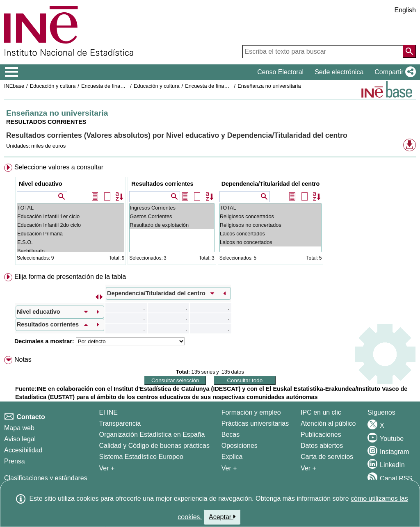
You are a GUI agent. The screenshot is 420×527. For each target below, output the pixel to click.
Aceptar (222, 517)
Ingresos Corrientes (172, 208)
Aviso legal (20, 439)
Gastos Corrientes (172, 216)
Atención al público (328, 423)
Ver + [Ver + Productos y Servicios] (308, 468)
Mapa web (19, 428)
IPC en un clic (321, 412)
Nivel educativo (41, 184)
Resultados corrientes (162, 184)
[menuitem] (210, 216)
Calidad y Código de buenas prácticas (155, 446)
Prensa (15, 461)
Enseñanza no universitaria (269, 86)
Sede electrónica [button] (339, 72)
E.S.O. (71, 242)
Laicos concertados (271, 234)
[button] (394, 72)
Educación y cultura (53, 86)
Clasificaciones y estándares (46, 478)
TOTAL (71, 208)
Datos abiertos (322, 446)
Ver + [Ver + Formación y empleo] (229, 468)
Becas (231, 435)
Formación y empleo (251, 412)
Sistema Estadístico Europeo (141, 457)
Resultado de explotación (172, 225)
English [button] (405, 10)
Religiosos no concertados (271, 225)
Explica (232, 457)
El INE (108, 412)
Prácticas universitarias (255, 423)
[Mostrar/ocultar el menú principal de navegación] (12, 72)
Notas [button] (23, 359)
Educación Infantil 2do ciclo (71, 225)
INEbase (14, 86)
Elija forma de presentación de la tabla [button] (70, 277)
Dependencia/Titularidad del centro (271, 184)
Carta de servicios (327, 457)
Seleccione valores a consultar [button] (59, 167)
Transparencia (120, 423)
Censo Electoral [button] (280, 72)
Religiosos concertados (271, 216)
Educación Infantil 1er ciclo (71, 216)
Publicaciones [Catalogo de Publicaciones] (321, 435)
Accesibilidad (23, 450)
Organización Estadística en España (152, 435)
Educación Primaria (71, 234)
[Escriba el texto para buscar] (323, 52)
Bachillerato (71, 251)
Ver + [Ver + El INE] (107, 468)
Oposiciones (240, 446)
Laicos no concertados (271, 242)
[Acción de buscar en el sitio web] (409, 51)
